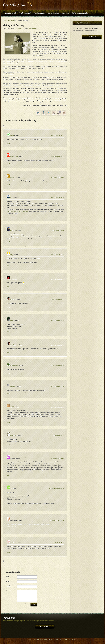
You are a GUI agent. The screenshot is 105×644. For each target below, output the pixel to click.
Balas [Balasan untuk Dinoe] (8, 143)
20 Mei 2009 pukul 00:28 (58, 230)
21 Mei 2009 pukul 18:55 (58, 366)
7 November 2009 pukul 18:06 (56, 489)
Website (8, 586)
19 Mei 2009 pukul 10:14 (58, 136)
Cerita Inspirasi (18, 29)
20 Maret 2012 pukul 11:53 (57, 520)
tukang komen (14, 156)
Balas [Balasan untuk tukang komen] (8, 164)
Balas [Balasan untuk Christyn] (8, 475)
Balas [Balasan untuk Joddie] (8, 422)
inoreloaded (14, 345)
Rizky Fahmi (14, 435)
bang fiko (13, 230)
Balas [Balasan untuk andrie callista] (8, 373)
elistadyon (13, 386)
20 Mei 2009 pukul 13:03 (58, 300)
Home (5, 20)
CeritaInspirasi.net (43, 639)
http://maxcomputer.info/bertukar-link (18, 211)
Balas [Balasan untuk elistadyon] (8, 394)
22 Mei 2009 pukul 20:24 (58, 386)
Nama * (8, 576)
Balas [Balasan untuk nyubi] (8, 217)
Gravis (67, 639)
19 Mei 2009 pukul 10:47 (58, 156)
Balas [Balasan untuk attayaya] (8, 184)
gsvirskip (13, 300)
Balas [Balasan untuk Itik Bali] (8, 332)
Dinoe (12, 136)
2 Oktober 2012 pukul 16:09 (57, 543)
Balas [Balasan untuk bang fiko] (8, 241)
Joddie (12, 407)
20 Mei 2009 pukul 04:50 (58, 255)
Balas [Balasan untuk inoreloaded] (8, 352)
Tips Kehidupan (12, 20)
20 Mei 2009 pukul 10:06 (58, 279)
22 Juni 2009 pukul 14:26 (58, 458)
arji (11, 489)
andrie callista (14, 366)
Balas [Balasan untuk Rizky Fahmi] (8, 445)
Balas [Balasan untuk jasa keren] (8, 552)
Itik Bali (13, 320)
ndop (12, 255)
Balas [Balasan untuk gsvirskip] (8, 307)
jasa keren (13, 543)
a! (11, 279)
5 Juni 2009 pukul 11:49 (58, 435)
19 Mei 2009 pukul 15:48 (58, 198)
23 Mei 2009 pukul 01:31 (58, 407)
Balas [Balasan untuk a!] (8, 286)
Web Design (73, 639)
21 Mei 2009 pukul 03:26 (58, 345)
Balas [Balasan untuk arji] (8, 507)
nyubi (12, 198)
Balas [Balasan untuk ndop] (8, 266)
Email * (8, 581)
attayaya (13, 177)
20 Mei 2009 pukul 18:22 (58, 320)
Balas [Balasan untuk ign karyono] (8, 530)
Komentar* (9, 591)
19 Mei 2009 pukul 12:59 (58, 177)
